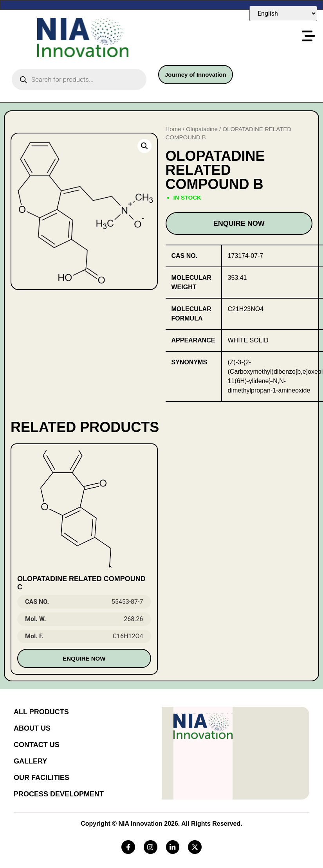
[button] (144, 146)
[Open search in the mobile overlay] (79, 79)
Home (173, 129)
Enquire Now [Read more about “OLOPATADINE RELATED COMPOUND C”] (84, 658)
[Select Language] (283, 14)
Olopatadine (202, 129)
